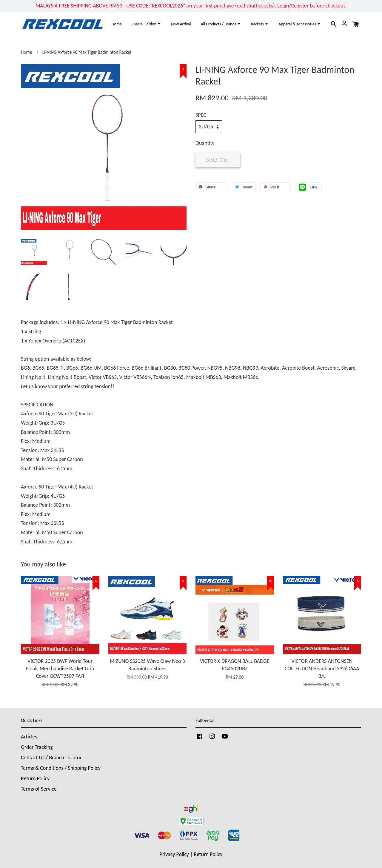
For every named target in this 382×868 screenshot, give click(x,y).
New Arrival (181, 24)
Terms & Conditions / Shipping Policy (61, 768)
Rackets (260, 24)
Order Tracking (37, 747)
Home (117, 24)
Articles (29, 737)
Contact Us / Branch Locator (51, 758)
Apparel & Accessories (300, 24)
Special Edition (146, 24)
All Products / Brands (221, 24)
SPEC (201, 115)
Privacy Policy (174, 854)
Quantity (205, 143)
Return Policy (35, 778)
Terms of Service (39, 789)
